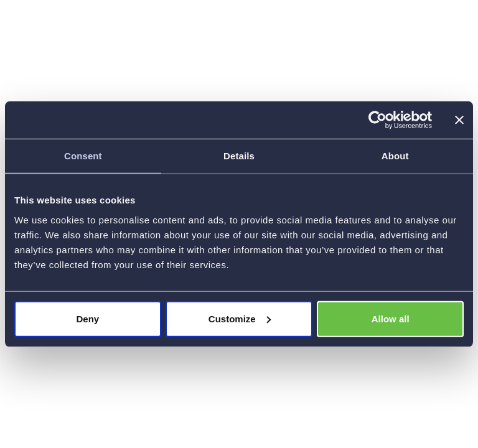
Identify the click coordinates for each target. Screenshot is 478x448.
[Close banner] (459, 120)
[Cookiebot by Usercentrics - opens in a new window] (377, 120)
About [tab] (395, 156)
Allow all (391, 318)
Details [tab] (239, 156)
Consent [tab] (83, 156)
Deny (87, 318)
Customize (240, 318)
